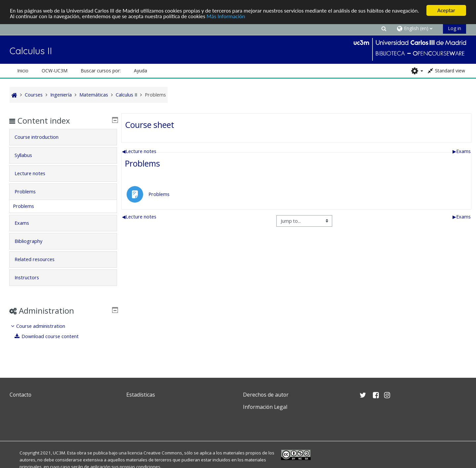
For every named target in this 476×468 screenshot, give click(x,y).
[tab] (63, 137)
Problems (142, 163)
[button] (384, 28)
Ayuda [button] (140, 71)
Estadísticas (141, 395)
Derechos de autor (266, 395)
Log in (455, 28)
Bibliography (33, 241)
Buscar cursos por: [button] (101, 71)
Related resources (39, 259)
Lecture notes (139, 151)
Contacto (20, 395)
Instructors (31, 277)
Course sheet (150, 124)
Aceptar (446, 10)
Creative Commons (163, 453)
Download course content (51, 336)
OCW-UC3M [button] (55, 71)
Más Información (226, 16)
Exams (462, 151)
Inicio (23, 71)
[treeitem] (63, 331)
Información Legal (265, 407)
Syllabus (28, 155)
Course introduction (41, 137)
